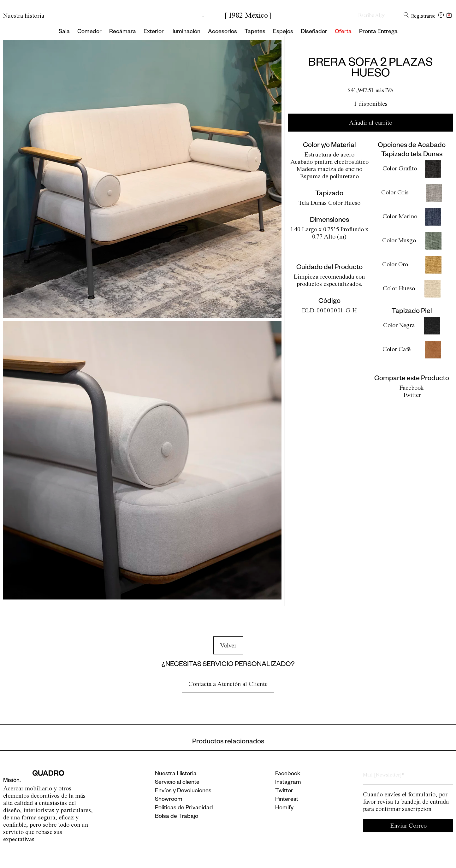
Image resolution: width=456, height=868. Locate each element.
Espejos (283, 32)
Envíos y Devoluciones (183, 791)
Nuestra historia (24, 16)
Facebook (412, 388)
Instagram (288, 783)
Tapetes (255, 32)
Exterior (154, 32)
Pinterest (287, 800)
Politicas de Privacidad (184, 808)
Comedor (89, 32)
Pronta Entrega (378, 32)
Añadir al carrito (371, 123)
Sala (64, 32)
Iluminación (186, 32)
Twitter (412, 395)
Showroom (169, 800)
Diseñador (314, 32)
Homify (284, 808)
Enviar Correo (409, 826)
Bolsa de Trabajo (177, 817)
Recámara (123, 32)
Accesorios (222, 32)
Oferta (343, 32)
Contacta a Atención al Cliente (228, 684)
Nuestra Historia (176, 774)
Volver (228, 645)
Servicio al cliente (177, 783)
